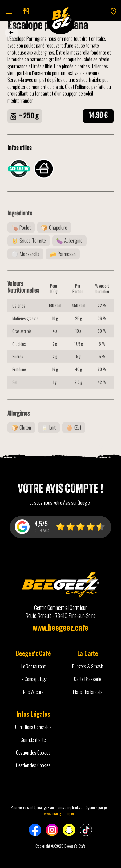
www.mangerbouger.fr (60, 813)
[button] (8, 11)
